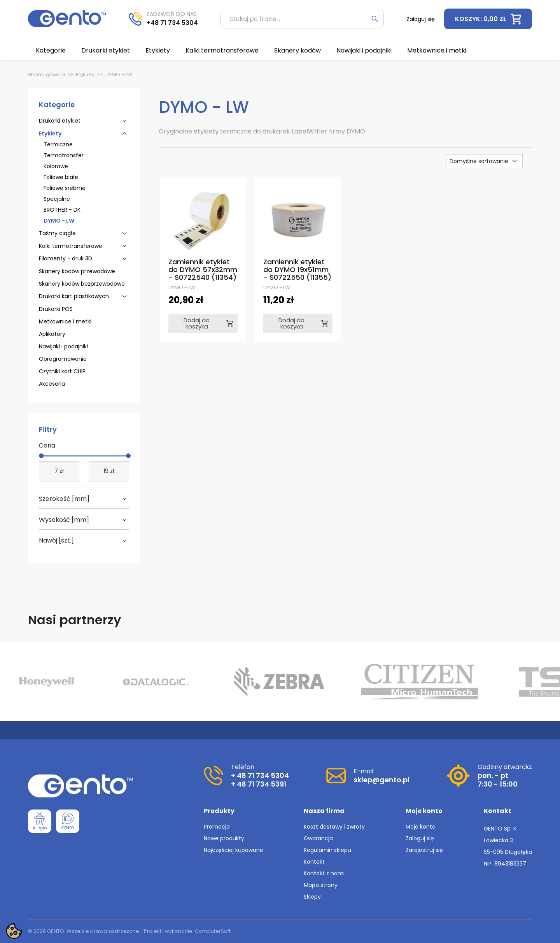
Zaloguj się (420, 838)
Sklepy (312, 897)
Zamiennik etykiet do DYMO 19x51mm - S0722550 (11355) (297, 270)
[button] (488, 19)
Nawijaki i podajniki (63, 346)
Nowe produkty (224, 838)
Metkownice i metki (65, 321)
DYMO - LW (59, 221)
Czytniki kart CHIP (62, 371)
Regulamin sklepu (327, 850)
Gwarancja (318, 838)
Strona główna (46, 75)
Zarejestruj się (424, 850)
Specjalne (57, 199)
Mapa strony (321, 885)
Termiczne (58, 144)
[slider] (41, 456)
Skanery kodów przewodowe (77, 271)
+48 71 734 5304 (172, 23)
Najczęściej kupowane (234, 850)
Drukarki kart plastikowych (74, 296)
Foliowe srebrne (65, 188)
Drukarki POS (56, 309)
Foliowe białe (61, 177)
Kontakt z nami (324, 873)
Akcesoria (52, 384)
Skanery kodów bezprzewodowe (82, 284)
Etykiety (85, 75)
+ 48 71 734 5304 (260, 775)
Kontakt (314, 862)
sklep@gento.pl (381, 780)
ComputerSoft (213, 931)
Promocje (217, 827)
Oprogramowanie (63, 359)
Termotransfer (64, 155)
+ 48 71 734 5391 (259, 784)
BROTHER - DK (62, 210)
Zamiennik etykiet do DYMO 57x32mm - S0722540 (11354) (203, 270)
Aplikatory (52, 334)
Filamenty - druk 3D (66, 258)
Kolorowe (56, 166)
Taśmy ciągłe (57, 233)
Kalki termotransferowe (71, 246)
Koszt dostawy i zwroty (334, 827)
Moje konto (421, 827)
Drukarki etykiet (60, 121)
